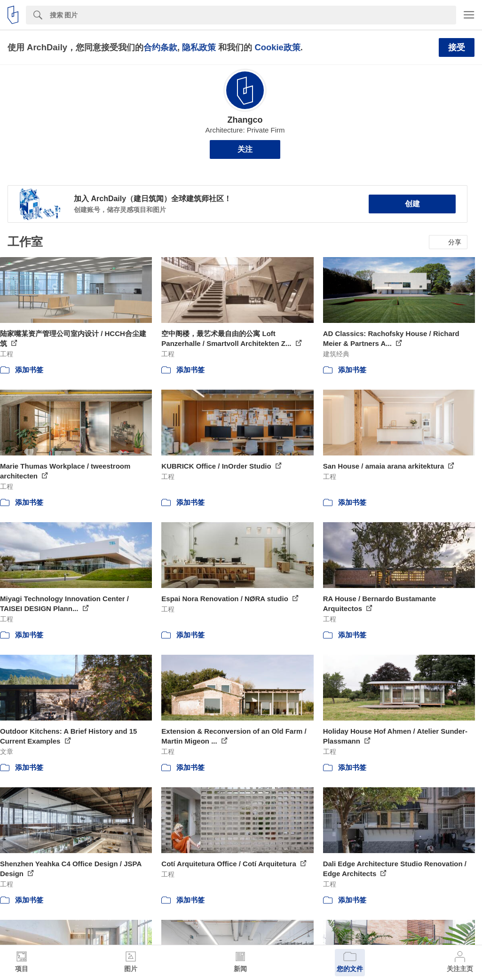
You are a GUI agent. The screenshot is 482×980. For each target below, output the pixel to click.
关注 (245, 149)
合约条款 (160, 47)
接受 (457, 47)
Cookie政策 (277, 47)
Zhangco (245, 120)
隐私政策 (199, 47)
